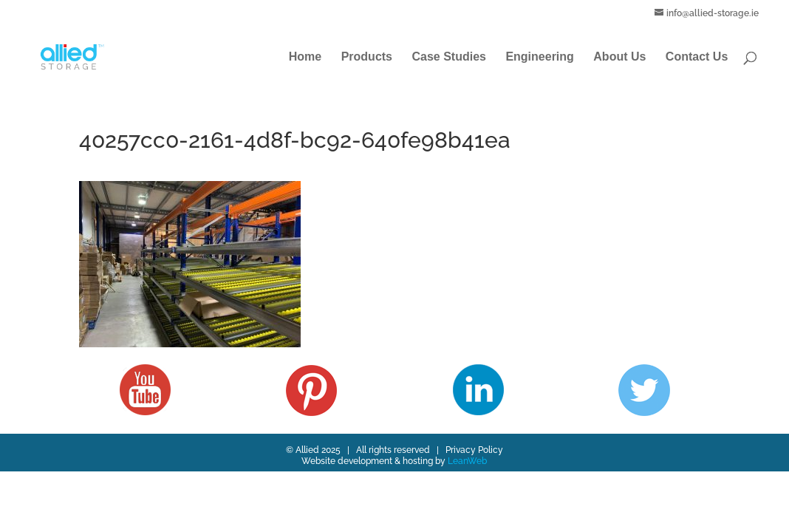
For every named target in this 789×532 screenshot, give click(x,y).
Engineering (539, 57)
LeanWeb (467, 461)
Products (367, 57)
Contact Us (697, 57)
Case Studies (448, 57)
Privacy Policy (474, 450)
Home (305, 57)
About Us (619, 57)
